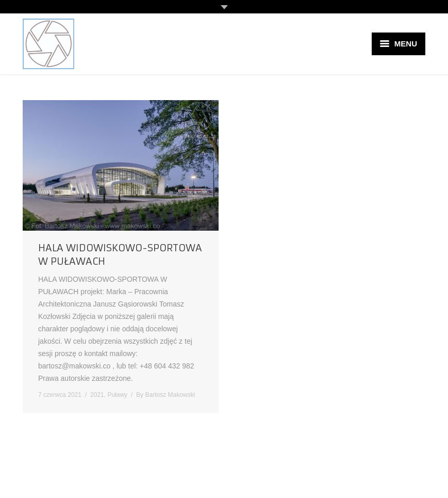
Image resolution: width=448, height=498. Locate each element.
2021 (97, 395)
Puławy (117, 395)
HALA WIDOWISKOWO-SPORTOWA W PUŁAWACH (120, 254)
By (165, 395)
